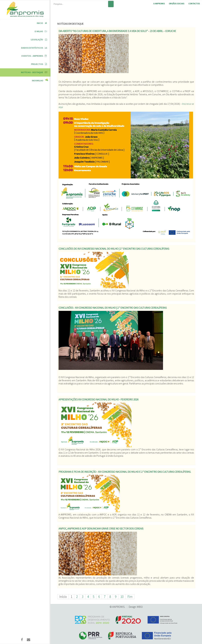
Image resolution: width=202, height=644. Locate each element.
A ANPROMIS (159, 4)
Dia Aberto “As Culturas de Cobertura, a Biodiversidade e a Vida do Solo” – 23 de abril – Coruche (117, 31)
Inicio (40, 23)
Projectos (37, 64)
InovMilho (38, 81)
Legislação (37, 40)
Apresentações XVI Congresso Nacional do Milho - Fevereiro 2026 (98, 399)
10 (122, 597)
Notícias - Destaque (32, 72)
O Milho (39, 31)
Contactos (194, 4)
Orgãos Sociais (177, 4)
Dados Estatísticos (32, 48)
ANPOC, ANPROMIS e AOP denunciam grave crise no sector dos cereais (101, 528)
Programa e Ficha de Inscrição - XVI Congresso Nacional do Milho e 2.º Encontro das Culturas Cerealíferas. (125, 472)
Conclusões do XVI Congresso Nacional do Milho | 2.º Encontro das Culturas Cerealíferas (114, 249)
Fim (130, 597)
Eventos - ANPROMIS (32, 56)
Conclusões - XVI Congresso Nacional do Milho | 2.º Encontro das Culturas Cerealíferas (113, 308)
